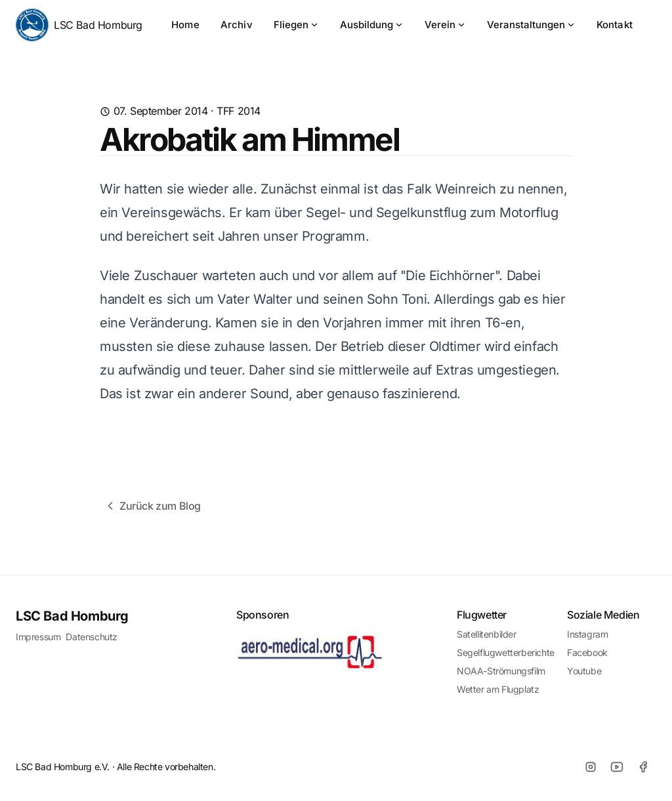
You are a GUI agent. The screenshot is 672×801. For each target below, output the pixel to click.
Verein (445, 25)
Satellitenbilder (487, 634)
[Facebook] (643, 767)
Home (185, 25)
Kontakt (615, 25)
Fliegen (296, 25)
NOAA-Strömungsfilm (501, 671)
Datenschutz (92, 637)
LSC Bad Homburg (79, 25)
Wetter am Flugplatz (498, 689)
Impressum (38, 637)
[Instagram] (591, 767)
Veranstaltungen (531, 25)
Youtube (584, 671)
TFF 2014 (239, 111)
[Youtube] (617, 767)
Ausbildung (372, 25)
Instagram (587, 634)
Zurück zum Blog (152, 506)
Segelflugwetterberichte (506, 652)
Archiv (237, 25)
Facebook (587, 652)
